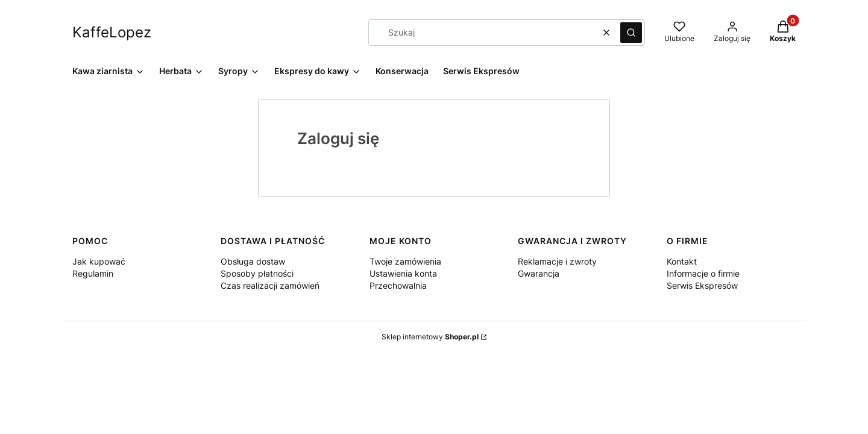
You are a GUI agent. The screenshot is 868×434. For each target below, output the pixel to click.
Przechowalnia (398, 285)
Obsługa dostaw (253, 261)
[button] (631, 33)
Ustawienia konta (403, 273)
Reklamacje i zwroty (557, 261)
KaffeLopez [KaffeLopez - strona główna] (112, 32)
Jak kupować (99, 261)
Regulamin (93, 273)
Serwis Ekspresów (702, 285)
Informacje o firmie (703, 273)
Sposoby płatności (257, 273)
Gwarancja (539, 273)
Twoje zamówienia (405, 261)
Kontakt (682, 261)
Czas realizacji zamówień (270, 285)
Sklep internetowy (430, 337)
